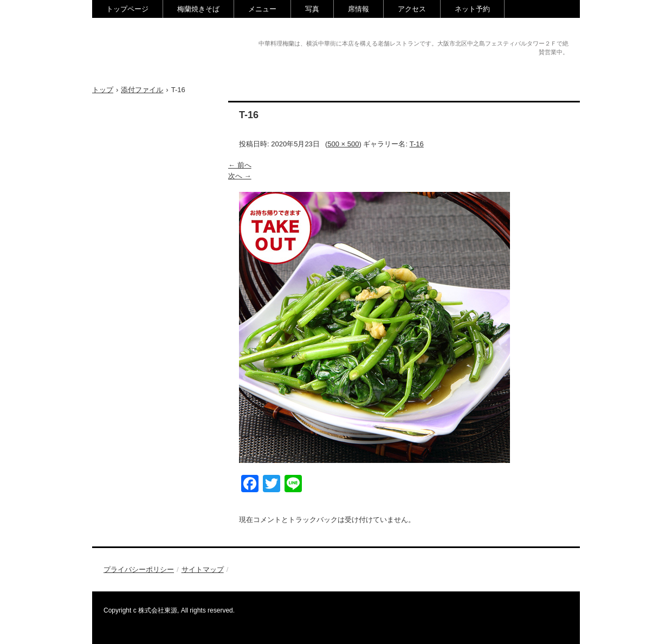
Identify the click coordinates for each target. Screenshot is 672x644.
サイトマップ (203, 569)
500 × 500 (343, 144)
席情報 (358, 9)
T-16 (417, 144)
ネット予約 (472, 9)
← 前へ (240, 165)
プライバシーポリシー (139, 569)
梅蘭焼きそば (198, 9)
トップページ (127, 9)
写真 (312, 9)
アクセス (412, 9)
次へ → (240, 176)
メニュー (262, 9)
